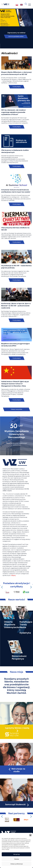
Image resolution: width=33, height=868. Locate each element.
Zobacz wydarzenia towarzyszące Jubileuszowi (17, 444)
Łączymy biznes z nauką (17, 728)
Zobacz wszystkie (17, 409)
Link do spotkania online (16, 36)
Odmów (17, 859)
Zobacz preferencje (17, 864)
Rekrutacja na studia (17, 770)
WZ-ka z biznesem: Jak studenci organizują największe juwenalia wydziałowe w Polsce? (13, 112)
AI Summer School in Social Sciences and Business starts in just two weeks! (16, 191)
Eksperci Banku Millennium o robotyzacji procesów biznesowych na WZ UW (16, 73)
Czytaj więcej (16, 87)
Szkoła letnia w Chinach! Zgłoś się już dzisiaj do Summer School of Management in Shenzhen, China (15, 384)
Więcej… (14, 575)
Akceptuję (17, 854)
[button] (30, 835)
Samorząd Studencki (17, 804)
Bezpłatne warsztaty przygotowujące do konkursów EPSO (15, 345)
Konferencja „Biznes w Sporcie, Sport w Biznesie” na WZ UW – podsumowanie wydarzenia (16, 306)
